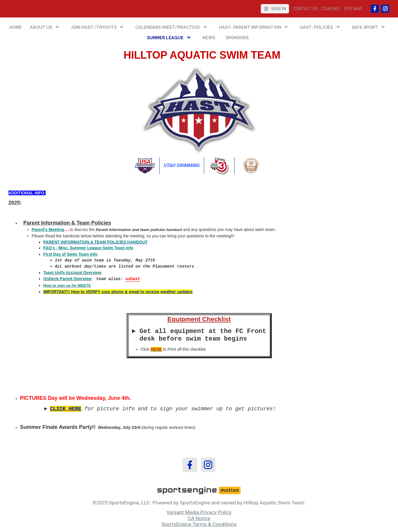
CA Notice (199, 518)
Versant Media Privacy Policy (199, 512)
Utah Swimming (182, 165)
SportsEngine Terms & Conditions (199, 524)
